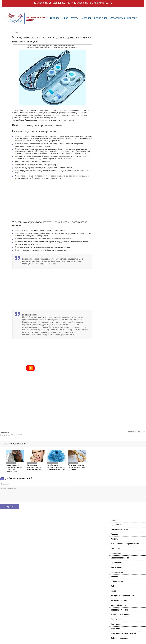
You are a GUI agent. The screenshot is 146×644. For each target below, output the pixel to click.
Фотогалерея (117, 18)
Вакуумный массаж (119, 600)
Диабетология (117, 572)
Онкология (115, 548)
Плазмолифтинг (117, 629)
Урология (115, 539)
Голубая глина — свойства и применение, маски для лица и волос (56, 467)
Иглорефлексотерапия (120, 615)
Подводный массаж (119, 610)
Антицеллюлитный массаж (122, 596)
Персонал (86, 18)
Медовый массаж (118, 605)
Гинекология (116, 553)
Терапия (114, 520)
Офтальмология (118, 563)
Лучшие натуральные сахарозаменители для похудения (77, 467)
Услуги (74, 18)
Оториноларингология (120, 558)
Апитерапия (116, 624)
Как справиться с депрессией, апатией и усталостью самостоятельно (14, 468)
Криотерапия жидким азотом (123, 634)
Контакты (133, 18)
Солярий (114, 534)
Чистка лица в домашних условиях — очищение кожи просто (35, 467)
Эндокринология (118, 567)
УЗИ (112, 586)
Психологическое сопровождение (125, 544)
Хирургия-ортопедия (119, 529)
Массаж (114, 591)
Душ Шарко (116, 525)
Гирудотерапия (117, 619)
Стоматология (117, 581)
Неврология (116, 577)
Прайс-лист (101, 18)
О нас (65, 18)
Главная (55, 18)
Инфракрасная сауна (119, 638)
